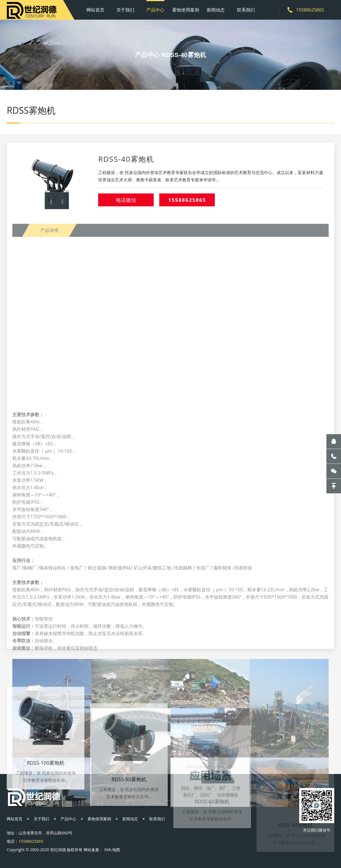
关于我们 (125, 10)
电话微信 (126, 205)
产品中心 (155, 10)
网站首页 (95, 10)
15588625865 (187, 205)
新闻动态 (216, 10)
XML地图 (112, 850)
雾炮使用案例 (186, 10)
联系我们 (246, 10)
